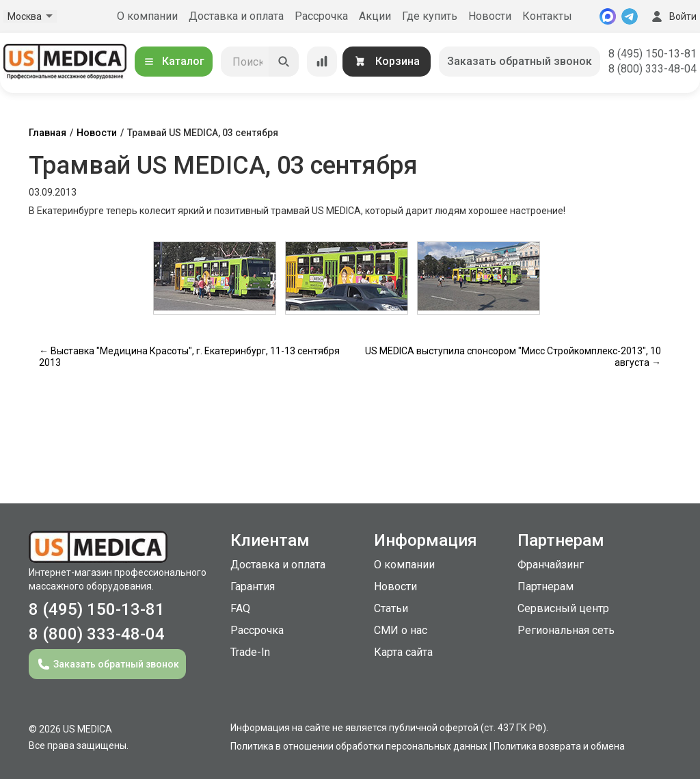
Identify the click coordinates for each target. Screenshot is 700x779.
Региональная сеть (566, 630)
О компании (147, 16)
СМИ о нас (401, 630)
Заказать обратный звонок (520, 61)
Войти (673, 16)
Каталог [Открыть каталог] (174, 61)
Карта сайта (403, 652)
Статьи (391, 608)
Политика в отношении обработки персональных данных (359, 746)
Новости (490, 16)
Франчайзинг (551, 565)
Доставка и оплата (236, 16)
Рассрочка (321, 16)
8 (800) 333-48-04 (652, 69)
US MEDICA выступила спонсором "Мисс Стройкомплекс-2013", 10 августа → (513, 357)
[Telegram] (630, 16)
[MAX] (608, 16)
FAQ (240, 608)
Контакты (547, 16)
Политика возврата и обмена (559, 746)
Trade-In (250, 652)
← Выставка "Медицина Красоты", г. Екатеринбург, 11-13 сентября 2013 (189, 357)
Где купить (430, 16)
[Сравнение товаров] (322, 62)
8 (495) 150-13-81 (652, 54)
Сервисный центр (563, 608)
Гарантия (253, 586)
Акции (375, 16)
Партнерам (546, 586)
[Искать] (284, 62)
